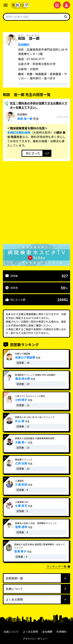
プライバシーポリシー (35, 639)
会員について (11, 632)
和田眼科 (24, 44)
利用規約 (62, 632)
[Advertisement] (36, 203)
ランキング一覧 (58, 566)
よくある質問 (30, 632)
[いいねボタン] (32, 153)
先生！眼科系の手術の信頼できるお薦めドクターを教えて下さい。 (39, 105)
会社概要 (47, 632)
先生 (28, 117)
